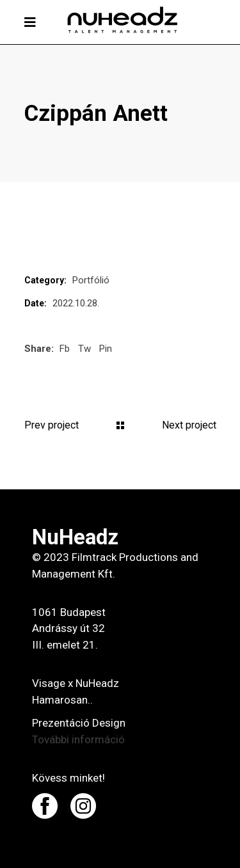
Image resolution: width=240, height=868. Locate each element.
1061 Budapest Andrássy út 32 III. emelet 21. (69, 629)
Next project (189, 425)
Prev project (52, 425)
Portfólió (91, 280)
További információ (78, 739)
